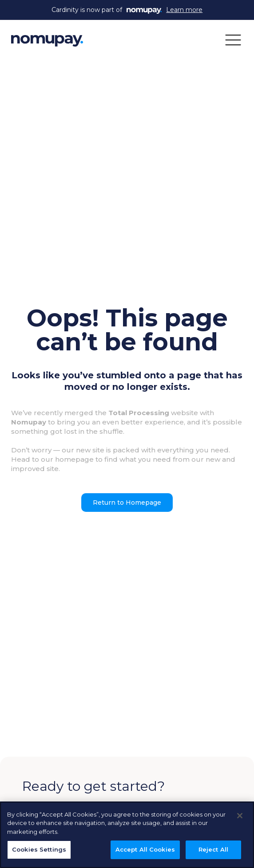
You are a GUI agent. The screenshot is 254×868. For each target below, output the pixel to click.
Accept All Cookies (145, 849)
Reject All (213, 849)
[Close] (240, 816)
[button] (233, 39)
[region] (127, 835)
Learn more (184, 10)
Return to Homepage (127, 503)
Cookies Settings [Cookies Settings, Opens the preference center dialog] (39, 849)
